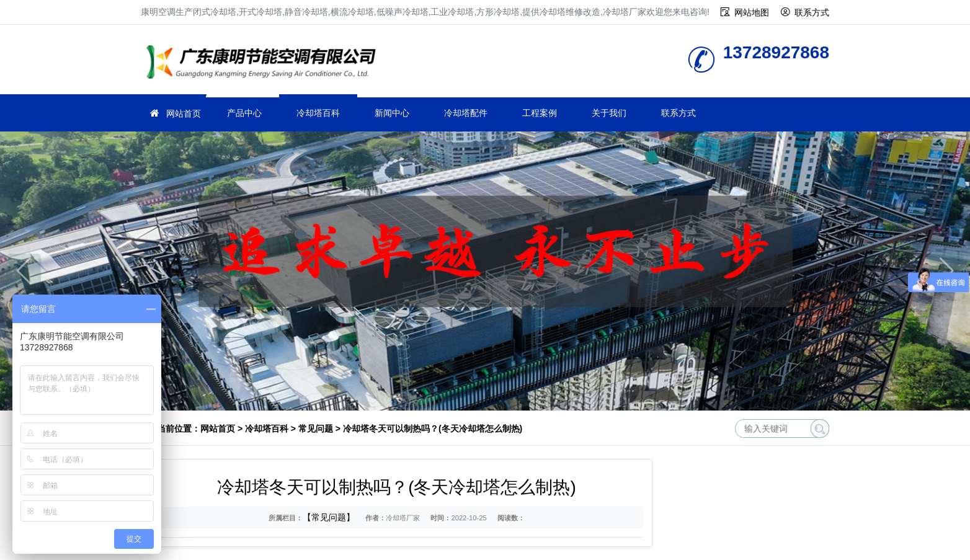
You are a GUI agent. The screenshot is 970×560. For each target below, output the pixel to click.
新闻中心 (392, 113)
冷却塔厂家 (265, 64)
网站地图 (752, 12)
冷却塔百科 (318, 113)
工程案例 (540, 113)
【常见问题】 (329, 517)
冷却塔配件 (466, 113)
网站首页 (184, 113)
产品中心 (244, 113)
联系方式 (812, 12)
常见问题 (316, 429)
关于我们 (609, 113)
